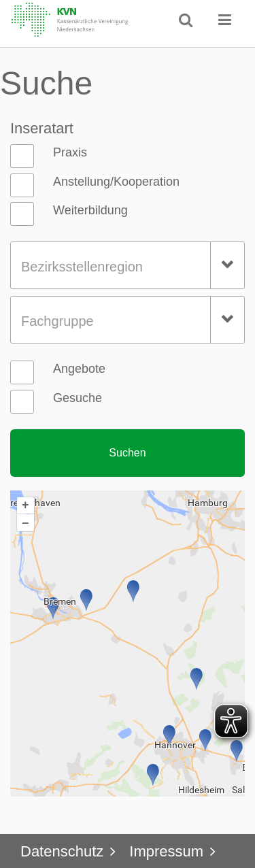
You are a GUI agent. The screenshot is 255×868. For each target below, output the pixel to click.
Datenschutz (62, 851)
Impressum (166, 851)
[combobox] (128, 265)
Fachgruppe (57, 321)
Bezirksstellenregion (82, 267)
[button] (225, 20)
